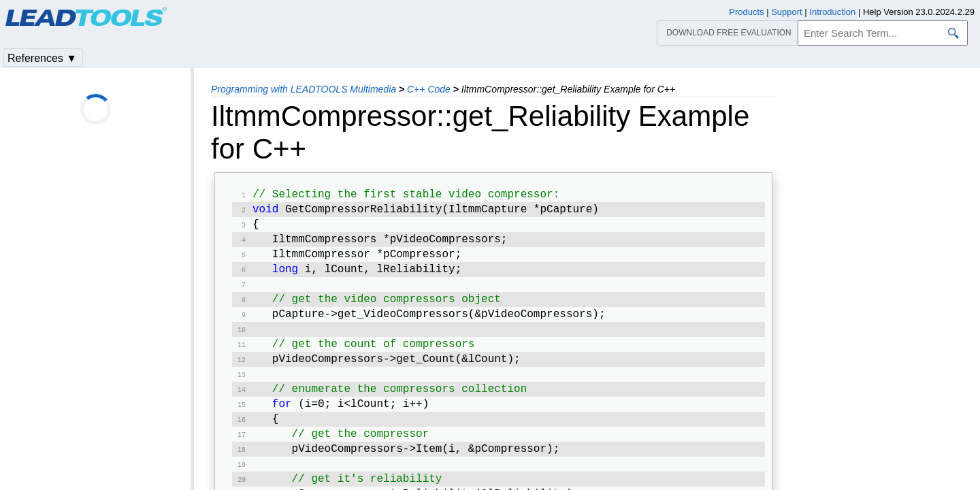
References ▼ (42, 58)
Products (746, 12)
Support (787, 12)
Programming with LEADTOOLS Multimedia (304, 89)
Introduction (832, 12)
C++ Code (429, 89)
